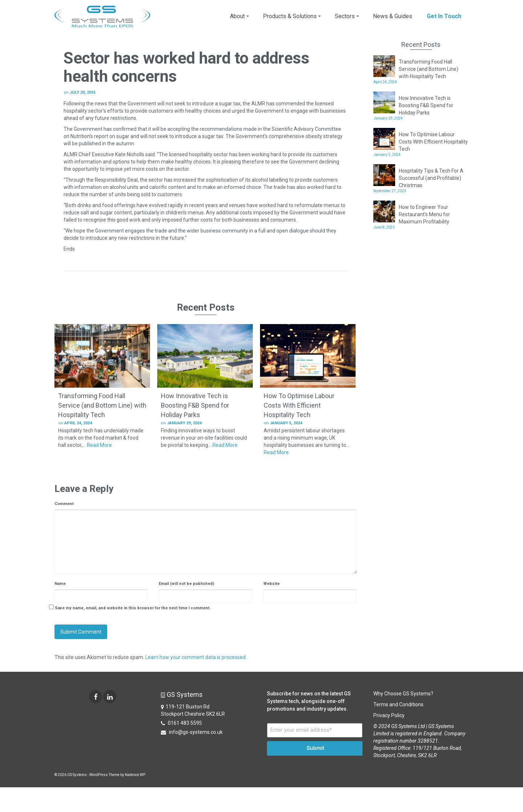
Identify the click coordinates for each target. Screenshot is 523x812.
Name (60, 584)
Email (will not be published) (187, 584)
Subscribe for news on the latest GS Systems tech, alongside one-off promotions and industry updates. (309, 701)
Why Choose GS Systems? (403, 694)
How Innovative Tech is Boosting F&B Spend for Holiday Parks (426, 105)
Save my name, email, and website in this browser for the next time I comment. (133, 608)
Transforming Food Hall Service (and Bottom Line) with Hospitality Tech (429, 69)
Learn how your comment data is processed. (196, 657)
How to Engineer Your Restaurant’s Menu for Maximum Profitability (424, 214)
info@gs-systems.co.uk (192, 732)
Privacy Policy (389, 715)
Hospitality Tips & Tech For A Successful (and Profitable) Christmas (431, 178)
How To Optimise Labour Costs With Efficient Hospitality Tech (433, 142)
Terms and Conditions (398, 704)
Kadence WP (135, 775)
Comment (64, 504)
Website (271, 584)
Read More (99, 445)
